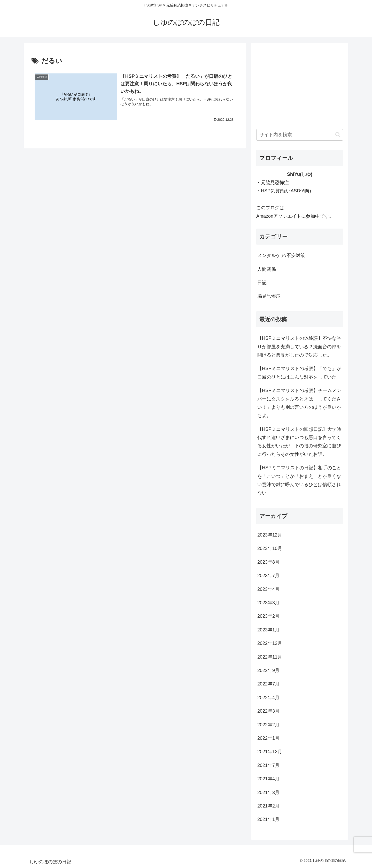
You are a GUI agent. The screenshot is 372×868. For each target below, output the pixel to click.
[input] (300, 135)
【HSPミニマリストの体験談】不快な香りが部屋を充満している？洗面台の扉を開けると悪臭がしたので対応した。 (299, 347)
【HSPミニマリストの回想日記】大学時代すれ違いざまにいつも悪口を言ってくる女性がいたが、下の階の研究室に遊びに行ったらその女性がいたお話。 (299, 442)
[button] (338, 135)
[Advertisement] (300, 84)
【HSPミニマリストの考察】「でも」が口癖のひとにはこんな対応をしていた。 (299, 373)
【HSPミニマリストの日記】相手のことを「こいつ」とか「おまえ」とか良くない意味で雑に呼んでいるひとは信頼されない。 (299, 480)
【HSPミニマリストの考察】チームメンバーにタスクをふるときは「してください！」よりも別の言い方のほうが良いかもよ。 (299, 403)
